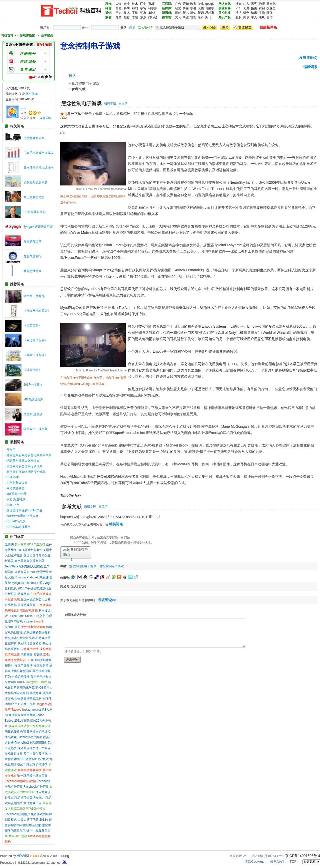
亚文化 (271, 4)
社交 (178, 8)
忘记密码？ (146, 27)
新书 (186, 13)
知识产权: (225, 17)
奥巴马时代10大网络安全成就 (26, 472)
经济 (201, 17)
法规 (262, 17)
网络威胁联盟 (15, 488)
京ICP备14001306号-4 (302, 856)
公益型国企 (22, 572)
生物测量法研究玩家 (28, 699)
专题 (135, 17)
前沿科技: (225, 13)
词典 (143, 13)
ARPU (21, 682)
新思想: (167, 13)
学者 (193, 8)
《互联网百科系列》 (37, 311)
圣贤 (23, 113)
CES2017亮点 (16, 521)
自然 (118, 8)
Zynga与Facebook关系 (27, 583)
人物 (118, 4)
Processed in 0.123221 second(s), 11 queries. (33, 863)
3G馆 (152, 13)
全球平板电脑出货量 (34, 776)
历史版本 (32, 94)
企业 (127, 4)
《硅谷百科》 (32, 370)
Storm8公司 (13, 627)
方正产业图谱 (23, 666)
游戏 (201, 4)
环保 (269, 13)
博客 (186, 8)
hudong (63, 856)
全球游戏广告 (32, 803)
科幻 (135, 8)
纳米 (254, 13)
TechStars (11, 566)
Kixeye (28, 621)
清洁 (238, 13)
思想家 (210, 13)
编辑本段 (110, 103)
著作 (269, 17)
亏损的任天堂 (32, 242)
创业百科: (225, 8)
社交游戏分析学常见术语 (21, 638)
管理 (193, 17)
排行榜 (153, 17)
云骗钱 (38, 655)
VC (238, 8)
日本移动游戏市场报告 (38, 168)
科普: (109, 8)
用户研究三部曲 (25, 704)
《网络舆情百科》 (35, 340)
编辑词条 (310, 67)
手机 (135, 13)
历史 (118, 13)
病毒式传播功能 (15, 732)
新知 (193, 13)
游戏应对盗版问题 (35, 182)
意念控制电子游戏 (85, 83)
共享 (246, 17)
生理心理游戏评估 (35, 765)
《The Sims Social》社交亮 (27, 616)
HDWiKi (23, 856)
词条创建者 (28, 118)
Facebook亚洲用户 (17, 814)
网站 (178, 13)
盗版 (238, 17)
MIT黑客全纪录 (34, 399)
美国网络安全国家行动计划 (24, 466)
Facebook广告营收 (36, 787)
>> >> (33, 36)
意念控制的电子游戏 (83, 566)
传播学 (210, 8)
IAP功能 (26, 759)
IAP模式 (43, 759)
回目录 (123, 103)
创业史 (271, 8)
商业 (186, 17)
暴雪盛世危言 (32, 271)
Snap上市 (13, 505)
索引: (109, 17)
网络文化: (225, 4)
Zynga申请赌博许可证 (38, 227)
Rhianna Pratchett (26, 577)
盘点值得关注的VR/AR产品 (25, 510)
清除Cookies (254, 861)
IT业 (143, 4)
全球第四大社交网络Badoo (26, 715)
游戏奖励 (23, 594)
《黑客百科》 (32, 326)
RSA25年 (13, 477)
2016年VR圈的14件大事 (23, 516)
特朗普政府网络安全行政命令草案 (29, 455)
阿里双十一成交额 (35, 429)
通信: (109, 13)
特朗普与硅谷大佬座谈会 (23, 461)
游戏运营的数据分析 (37, 632)
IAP (35, 759)
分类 (118, 17)
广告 (178, 4)
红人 (246, 4)
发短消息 (46, 118)
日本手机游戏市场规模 (38, 153)
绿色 (246, 13)
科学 (127, 8)
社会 (238, 4)
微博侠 (9, 544)
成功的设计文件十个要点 (34, 748)
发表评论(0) (308, 58)
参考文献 (78, 89)
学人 (254, 17)
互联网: (167, 4)
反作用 (11, 450)
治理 (262, 4)
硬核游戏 (35, 693)
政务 (193, 4)
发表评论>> (107, 600)
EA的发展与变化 (34, 212)
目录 (72, 75)
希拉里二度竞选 (34, 296)
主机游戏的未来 (34, 138)
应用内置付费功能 (35, 754)
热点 (143, 17)
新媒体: (167, 8)
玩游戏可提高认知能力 (29, 798)
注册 (132, 27)
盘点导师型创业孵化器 (29, 561)
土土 (23, 108)
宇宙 (143, 8)
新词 (201, 13)
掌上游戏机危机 (34, 197)
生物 (262, 13)
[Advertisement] (184, 565)
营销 (186, 4)
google (210, 4)
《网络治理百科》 (35, 355)
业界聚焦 (47, 36)
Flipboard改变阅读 (30, 737)
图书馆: (167, 17)
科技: (109, 4)
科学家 (153, 8)
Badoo (9, 721)
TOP (293, 861)
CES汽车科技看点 (19, 527)
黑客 (254, 4)
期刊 (208, 17)
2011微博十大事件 (30, 550)
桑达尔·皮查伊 (33, 414)
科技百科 (7, 36)
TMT (151, 4)
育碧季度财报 (32, 256)
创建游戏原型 (26, 605)
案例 (262, 8)
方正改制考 (41, 666)
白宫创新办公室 (17, 483)
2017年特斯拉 (33, 385)
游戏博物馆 (28, 36)
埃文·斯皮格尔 (16, 499)
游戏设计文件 (14, 754)
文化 (178, 17)
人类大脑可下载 (28, 820)
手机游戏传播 (20, 677)
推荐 (127, 17)
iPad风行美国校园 (29, 643)
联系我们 (277, 861)
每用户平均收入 (41, 677)
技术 (135, 4)
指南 (254, 8)
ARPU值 (10, 682)
